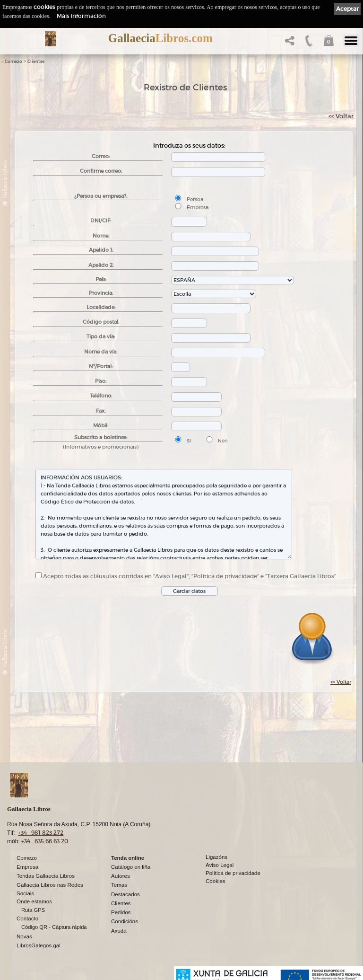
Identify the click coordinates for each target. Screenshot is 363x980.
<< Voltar (341, 116)
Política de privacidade (233, 873)
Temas (119, 885)
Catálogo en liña (131, 867)
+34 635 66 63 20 (45, 841)
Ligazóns (216, 857)
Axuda (119, 931)
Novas (24, 936)
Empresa (27, 867)
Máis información (81, 16)
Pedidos (121, 912)
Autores (121, 876)
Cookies (216, 881)
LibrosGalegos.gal (39, 945)
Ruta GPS (33, 910)
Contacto (27, 918)
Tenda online (128, 858)
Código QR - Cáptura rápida (54, 927)
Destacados (125, 894)
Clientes (36, 62)
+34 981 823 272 (41, 833)
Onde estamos (34, 901)
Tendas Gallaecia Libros (46, 876)
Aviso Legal (220, 865)
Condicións (125, 921)
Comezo (13, 62)
